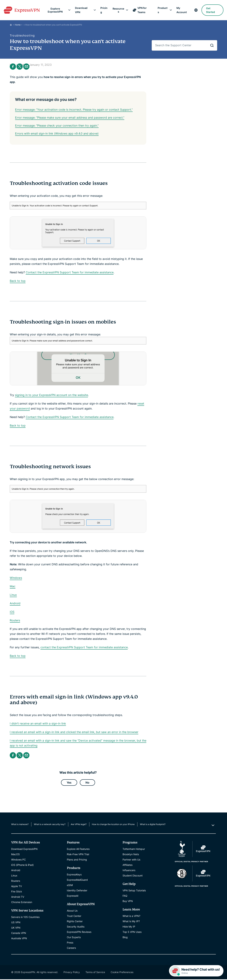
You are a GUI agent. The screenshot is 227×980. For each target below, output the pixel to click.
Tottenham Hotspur (134, 850)
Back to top (18, 281)
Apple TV (16, 887)
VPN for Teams (139, 10)
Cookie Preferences (122, 973)
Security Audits (76, 927)
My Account (180, 10)
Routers (15, 620)
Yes (69, 783)
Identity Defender (77, 891)
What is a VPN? (131, 917)
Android (15, 603)
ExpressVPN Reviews (79, 933)
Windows (16, 578)
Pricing (104, 10)
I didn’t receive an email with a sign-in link (38, 723)
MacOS (15, 855)
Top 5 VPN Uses (132, 933)
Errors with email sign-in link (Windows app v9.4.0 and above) (57, 133)
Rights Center (75, 922)
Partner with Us (131, 860)
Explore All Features (78, 850)
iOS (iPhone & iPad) (22, 866)
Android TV (18, 897)
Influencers (129, 871)
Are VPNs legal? (79, 825)
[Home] (12, 25)
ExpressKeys (74, 875)
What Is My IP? (131, 922)
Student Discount (133, 876)
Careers (71, 949)
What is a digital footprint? (153, 825)
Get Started (209, 10)
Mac (13, 586)
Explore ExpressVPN (56, 10)
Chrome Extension (22, 903)
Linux (13, 595)
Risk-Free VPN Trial (78, 855)
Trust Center (74, 917)
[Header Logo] (24, 10)
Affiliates (128, 866)
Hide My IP (129, 927)
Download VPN (82, 10)
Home (18, 25)
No (87, 783)
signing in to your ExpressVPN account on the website (51, 395)
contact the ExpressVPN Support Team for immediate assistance (84, 647)
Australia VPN (19, 939)
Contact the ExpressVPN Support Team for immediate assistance (70, 272)
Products (162, 10)
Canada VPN (19, 934)
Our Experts (74, 938)
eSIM (70, 886)
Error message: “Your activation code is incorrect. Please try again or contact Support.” (74, 110)
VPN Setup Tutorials (134, 891)
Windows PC (18, 860)
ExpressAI (73, 896)
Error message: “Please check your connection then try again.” (57, 126)
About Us (72, 911)
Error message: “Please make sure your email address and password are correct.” (70, 118)
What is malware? (20, 825)
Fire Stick (17, 892)
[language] (194, 10)
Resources (118, 10)
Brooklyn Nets (131, 855)
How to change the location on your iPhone (113, 825)
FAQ (125, 896)
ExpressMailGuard (77, 880)
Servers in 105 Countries (25, 918)
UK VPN (16, 928)
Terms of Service (95, 973)
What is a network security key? (50, 825)
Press (70, 943)
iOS (12, 612)
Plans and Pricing (77, 860)
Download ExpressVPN (24, 850)
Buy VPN (128, 902)
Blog (125, 938)
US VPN (16, 923)
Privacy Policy (72, 973)
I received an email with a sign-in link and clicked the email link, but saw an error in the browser (74, 732)
